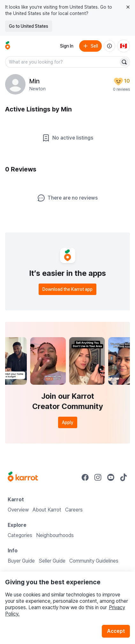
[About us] (109, 46)
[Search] (124, 62)
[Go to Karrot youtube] (111, 477)
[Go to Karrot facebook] (85, 477)
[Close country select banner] (128, 7)
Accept (116, 631)
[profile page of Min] (15, 84)
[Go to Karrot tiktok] (124, 477)
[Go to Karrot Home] (23, 477)
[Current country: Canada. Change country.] (124, 46)
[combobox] (62, 62)
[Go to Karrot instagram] (98, 477)
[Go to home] (8, 46)
